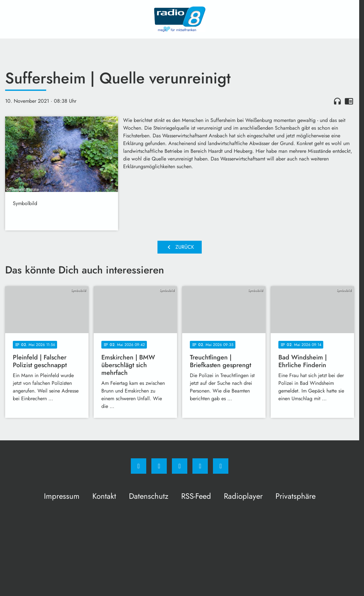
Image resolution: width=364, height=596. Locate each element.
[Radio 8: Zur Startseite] (180, 19)
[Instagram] (159, 466)
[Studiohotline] (200, 466)
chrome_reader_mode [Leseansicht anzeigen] (349, 101)
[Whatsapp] (180, 466)
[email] (221, 466)
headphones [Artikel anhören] (337, 101)
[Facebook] (139, 466)
